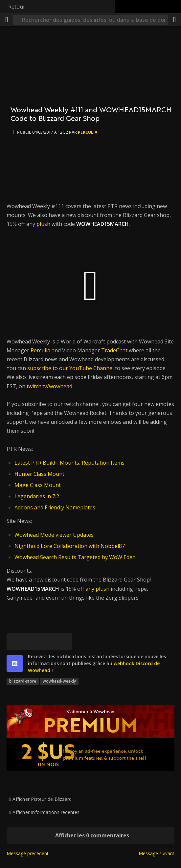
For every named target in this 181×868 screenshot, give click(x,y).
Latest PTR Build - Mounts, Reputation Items (69, 463)
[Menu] (7, 20)
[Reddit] (48, 641)
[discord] (15, 664)
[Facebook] (31, 641)
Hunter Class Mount (39, 474)
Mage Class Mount (38, 485)
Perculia (40, 350)
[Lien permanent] (64, 641)
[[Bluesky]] (15, 641)
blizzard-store (23, 681)
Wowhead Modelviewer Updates (54, 535)
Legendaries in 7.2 (37, 496)
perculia (88, 132)
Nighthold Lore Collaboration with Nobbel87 (70, 546)
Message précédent (28, 853)
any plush (97, 589)
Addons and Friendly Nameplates (55, 507)
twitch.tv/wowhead (49, 386)
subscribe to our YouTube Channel (70, 368)
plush (43, 224)
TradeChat (114, 350)
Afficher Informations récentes (46, 812)
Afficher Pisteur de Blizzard (42, 799)
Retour (17, 7)
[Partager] (174, 20)
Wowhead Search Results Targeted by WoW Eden (75, 557)
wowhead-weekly (59, 681)
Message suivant (157, 853)
